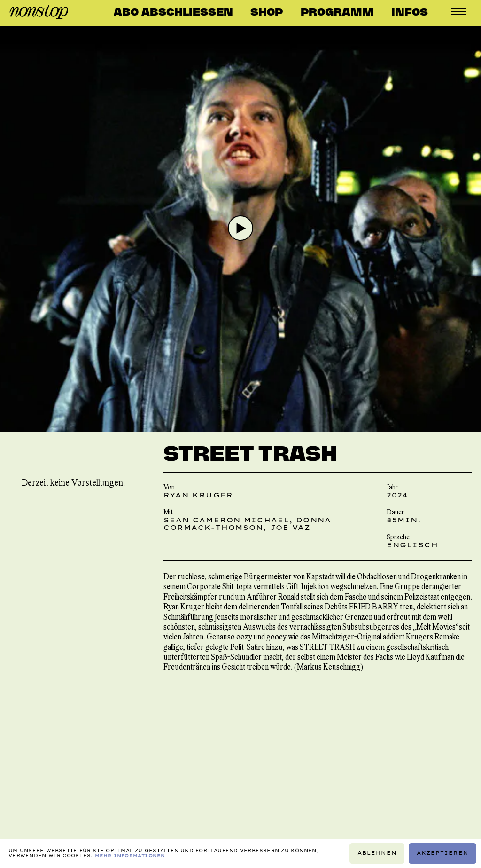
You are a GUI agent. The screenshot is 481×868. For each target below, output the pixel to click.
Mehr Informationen (130, 856)
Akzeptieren (443, 853)
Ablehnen (377, 853)
